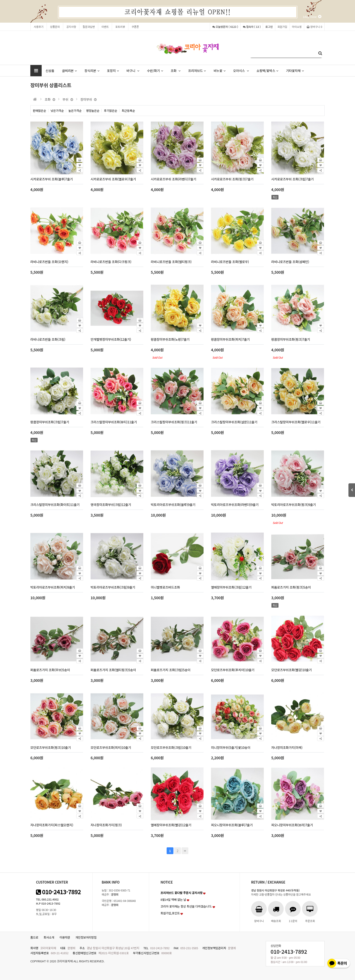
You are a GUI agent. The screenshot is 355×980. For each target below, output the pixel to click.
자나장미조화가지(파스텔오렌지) (52, 825)
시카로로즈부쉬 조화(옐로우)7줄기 (113, 179)
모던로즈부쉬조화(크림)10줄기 (171, 747)
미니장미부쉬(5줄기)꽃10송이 (231, 747)
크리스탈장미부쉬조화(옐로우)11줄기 (296, 422)
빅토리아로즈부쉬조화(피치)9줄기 (53, 587)
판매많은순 (40, 111)
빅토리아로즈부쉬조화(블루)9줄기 (173, 504)
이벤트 (105, 27)
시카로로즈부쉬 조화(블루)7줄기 (52, 179)
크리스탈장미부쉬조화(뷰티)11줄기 (114, 422)
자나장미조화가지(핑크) (106, 825)
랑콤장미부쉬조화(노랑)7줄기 (170, 339)
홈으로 (34, 937)
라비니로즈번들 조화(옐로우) (230, 262)
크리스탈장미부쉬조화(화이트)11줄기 (55, 504)
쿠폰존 (135, 27)
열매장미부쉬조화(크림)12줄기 (231, 587)
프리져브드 (197, 71)
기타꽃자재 (295, 71)
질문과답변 (89, 27)
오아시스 (241, 71)
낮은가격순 (57, 111)
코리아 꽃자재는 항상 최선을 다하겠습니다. (186, 906)
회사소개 (49, 937)
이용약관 (65, 937)
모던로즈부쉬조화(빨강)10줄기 (291, 670)
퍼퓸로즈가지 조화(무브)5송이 (50, 670)
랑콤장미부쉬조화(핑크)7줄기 (291, 339)
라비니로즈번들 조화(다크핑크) (111, 262)
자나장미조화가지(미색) (287, 747)
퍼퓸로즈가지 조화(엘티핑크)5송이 (113, 670)
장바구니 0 (314, 27)
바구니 (133, 71)
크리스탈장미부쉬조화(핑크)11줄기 (174, 422)
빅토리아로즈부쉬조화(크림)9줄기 (113, 587)
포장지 (113, 71)
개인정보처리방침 (86, 937)
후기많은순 (111, 111)
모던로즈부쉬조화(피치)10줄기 (111, 747)
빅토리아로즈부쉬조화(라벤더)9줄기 (235, 504)
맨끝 (185, 851)
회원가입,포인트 (170, 913)
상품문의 (55, 27)
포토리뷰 (120, 27)
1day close (312, 17)
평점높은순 (93, 111)
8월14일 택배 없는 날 (173, 900)
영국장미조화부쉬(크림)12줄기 (111, 504)
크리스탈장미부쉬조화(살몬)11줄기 (234, 422)
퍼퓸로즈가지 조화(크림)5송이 (171, 670)
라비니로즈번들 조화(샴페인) (290, 262)
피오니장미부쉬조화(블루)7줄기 (232, 825)
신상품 (50, 71)
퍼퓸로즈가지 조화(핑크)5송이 (291, 587)
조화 (176, 71)
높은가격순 (75, 111)
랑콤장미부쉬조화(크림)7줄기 (50, 422)
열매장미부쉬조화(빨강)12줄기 (171, 825)
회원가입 (282, 27)
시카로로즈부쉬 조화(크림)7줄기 (293, 179)
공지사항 (71, 27)
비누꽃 (219, 71)
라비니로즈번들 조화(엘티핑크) (171, 262)
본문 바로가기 (0, 0)
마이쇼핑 (297, 27)
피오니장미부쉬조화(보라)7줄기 (292, 825)
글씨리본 (69, 71)
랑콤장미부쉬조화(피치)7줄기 (230, 339)
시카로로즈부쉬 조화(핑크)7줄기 (232, 179)
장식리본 (92, 71)
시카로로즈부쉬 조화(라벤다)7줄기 (174, 179)
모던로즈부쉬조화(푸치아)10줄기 (233, 670)
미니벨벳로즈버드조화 (165, 587)
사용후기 (39, 27)
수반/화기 (155, 71)
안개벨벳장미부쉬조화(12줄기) (111, 339)
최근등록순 (128, 111)
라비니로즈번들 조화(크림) (48, 339)
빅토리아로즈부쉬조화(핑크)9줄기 (294, 504)
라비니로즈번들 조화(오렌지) (49, 262)
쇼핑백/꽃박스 (267, 71)
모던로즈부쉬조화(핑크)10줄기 (51, 747)
